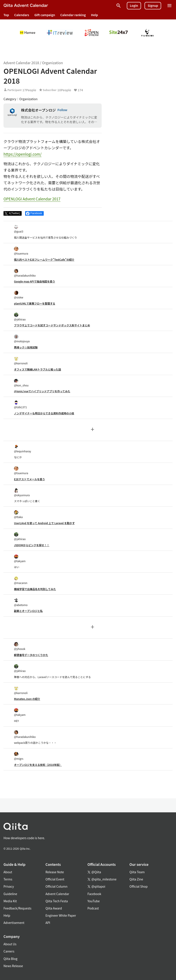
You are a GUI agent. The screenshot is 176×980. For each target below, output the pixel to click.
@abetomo (21, 602)
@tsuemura (21, 251)
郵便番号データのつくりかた (31, 655)
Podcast (93, 908)
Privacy (9, 886)
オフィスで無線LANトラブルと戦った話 (37, 369)
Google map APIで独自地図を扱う (35, 281)
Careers (9, 951)
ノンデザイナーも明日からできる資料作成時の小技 (44, 413)
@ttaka (18, 514)
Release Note (55, 872)
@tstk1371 (20, 405)
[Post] (13, 214)
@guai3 (19, 229)
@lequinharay (23, 449)
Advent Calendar (57, 894)
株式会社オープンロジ (38, 110)
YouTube (94, 901)
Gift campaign (45, 15)
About (8, 872)
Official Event (55, 879)
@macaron (21, 580)
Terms (8, 879)
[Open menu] (169, 6)
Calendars (22, 15)
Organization (52, 63)
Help (94, 15)
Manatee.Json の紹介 (27, 699)
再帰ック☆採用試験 (26, 347)
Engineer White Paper (61, 915)
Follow (62, 110)
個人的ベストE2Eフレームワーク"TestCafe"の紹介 (44, 259)
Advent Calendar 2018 (21, 63)
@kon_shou (21, 383)
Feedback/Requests (17, 908)
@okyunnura (22, 493)
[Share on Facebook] (34, 214)
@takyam (20, 559)
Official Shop (139, 886)
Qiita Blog (10, 959)
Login (134, 5)
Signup (153, 5)
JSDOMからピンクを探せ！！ (32, 545)
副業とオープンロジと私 (28, 611)
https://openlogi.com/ (23, 154)
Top (6, 15)
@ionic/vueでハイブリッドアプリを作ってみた (42, 391)
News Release (13, 966)
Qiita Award (54, 908)
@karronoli (21, 361)
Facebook (94, 894)
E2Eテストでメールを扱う (30, 479)
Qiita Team (137, 872)
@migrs (19, 756)
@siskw (19, 295)
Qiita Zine (136, 879)
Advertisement (14, 923)
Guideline (10, 894)
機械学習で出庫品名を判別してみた (35, 589)
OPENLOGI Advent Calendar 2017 (32, 199)
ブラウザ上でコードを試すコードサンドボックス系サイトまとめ (52, 325)
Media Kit (10, 901)
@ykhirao (20, 317)
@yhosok (20, 646)
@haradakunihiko (25, 273)
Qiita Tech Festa (57, 901)
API (48, 923)
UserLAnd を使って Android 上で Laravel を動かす (44, 523)
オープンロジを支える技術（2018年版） (38, 765)
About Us (10, 944)
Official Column (57, 886)
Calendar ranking (73, 15)
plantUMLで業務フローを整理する (35, 303)
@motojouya (22, 339)
